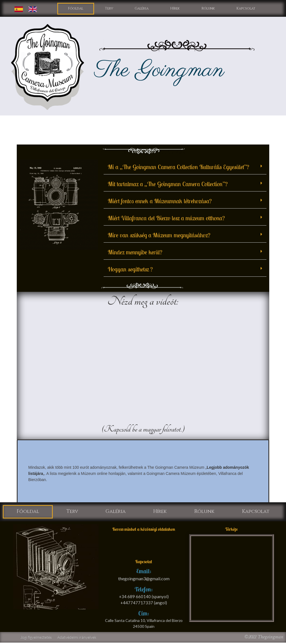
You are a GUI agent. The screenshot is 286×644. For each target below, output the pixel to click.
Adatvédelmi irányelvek (77, 639)
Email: (144, 573)
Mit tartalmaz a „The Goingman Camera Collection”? (168, 184)
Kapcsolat (246, 9)
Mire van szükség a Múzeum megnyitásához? (159, 236)
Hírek (174, 9)
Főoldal (76, 9)
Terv (109, 9)
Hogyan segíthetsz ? (130, 270)
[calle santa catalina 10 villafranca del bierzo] (232, 579)
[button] (185, 168)
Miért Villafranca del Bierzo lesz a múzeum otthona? (166, 219)
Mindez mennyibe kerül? (135, 253)
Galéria (141, 9)
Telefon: (144, 591)
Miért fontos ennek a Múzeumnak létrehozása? (160, 202)
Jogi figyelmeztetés (36, 639)
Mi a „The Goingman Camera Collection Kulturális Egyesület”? (178, 167)
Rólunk (208, 9)
